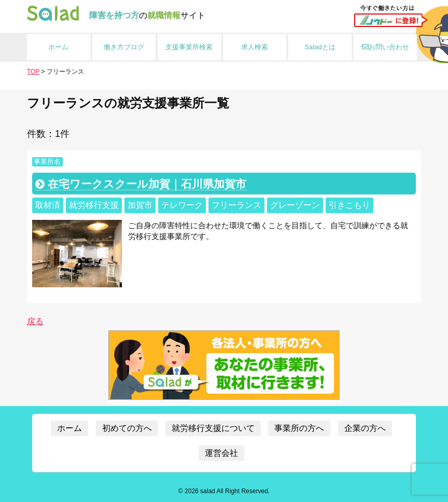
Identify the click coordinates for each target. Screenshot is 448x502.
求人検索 (255, 47)
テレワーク (182, 205)
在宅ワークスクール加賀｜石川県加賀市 (141, 184)
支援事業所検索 (189, 47)
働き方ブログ (124, 47)
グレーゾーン (295, 205)
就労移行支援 (94, 205)
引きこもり (349, 205)
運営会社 (221, 453)
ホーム (58, 47)
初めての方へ (127, 428)
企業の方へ (365, 428)
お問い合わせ (386, 47)
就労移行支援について (213, 428)
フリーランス (236, 205)
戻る (35, 321)
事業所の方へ (299, 428)
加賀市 (140, 205)
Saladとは (320, 47)
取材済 (48, 205)
